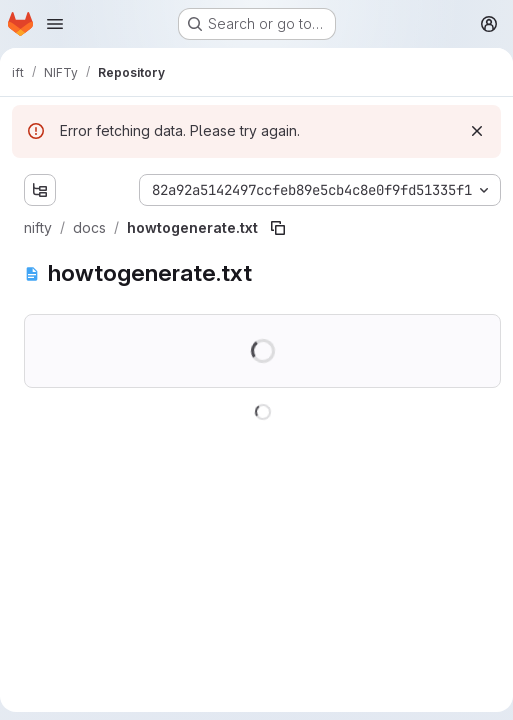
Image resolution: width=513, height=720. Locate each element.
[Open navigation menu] (55, 24)
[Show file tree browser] (40, 190)
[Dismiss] (477, 131)
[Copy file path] (278, 228)
